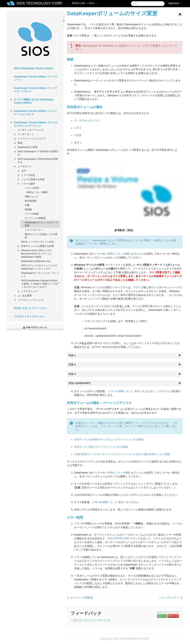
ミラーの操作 (26, 184)
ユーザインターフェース (30, 130)
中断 (27, 205)
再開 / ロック (32, 197)
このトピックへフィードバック (91, 620)
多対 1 (78, 143)
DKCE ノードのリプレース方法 (38, 242)
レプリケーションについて (29, 139)
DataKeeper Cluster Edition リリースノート (36, 78)
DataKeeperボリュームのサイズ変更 (41, 224)
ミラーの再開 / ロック (121, 391)
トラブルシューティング (28, 300)
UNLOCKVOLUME (118, 538)
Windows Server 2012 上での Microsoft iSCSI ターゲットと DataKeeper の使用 (34, 253)
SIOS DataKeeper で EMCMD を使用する (36, 153)
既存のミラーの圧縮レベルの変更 (41, 236)
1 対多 (78, 135)
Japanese (175, 3)
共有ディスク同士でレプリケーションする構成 (101, 447)
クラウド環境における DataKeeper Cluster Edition (32, 101)
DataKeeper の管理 (25, 147)
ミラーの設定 (26, 175)
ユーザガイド (22, 167)
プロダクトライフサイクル (29, 316)
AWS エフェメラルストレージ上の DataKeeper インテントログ (39, 267)
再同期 (28, 209)
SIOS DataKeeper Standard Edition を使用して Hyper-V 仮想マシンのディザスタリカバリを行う (40, 284)
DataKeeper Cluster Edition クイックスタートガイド (36, 90)
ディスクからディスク (87, 120)
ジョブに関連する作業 (31, 179)
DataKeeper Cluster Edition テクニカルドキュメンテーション (33, 124)
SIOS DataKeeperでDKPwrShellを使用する (36, 160)
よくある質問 (22, 296)
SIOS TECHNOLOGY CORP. (40, 3)
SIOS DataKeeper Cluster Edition (34, 68)
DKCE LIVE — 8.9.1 (85, 3)
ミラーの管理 (32, 188)
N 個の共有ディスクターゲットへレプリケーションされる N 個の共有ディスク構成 (122, 454)
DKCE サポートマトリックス (31, 308)
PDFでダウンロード (35, 327)
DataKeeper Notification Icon (36, 261)
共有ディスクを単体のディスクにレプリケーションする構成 (109, 439)
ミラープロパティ (34, 230)
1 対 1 (78, 128)
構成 (18, 143)
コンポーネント (24, 134)
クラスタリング (27, 291)
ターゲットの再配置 (35, 218)
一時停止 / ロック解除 (36, 192)
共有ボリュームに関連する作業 (35, 246)
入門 (21, 171)
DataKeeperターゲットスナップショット (40, 275)
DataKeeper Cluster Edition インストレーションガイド (33, 112)
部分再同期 (31, 201)
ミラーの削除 (32, 214)
